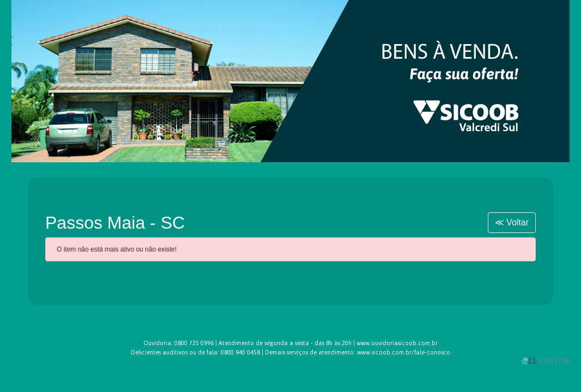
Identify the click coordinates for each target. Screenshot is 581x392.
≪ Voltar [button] (512, 222)
